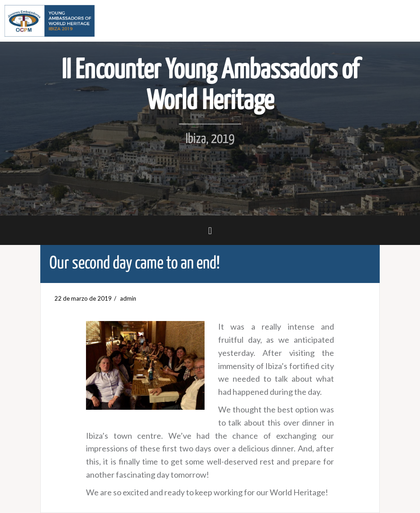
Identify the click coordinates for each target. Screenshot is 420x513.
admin (128, 298)
